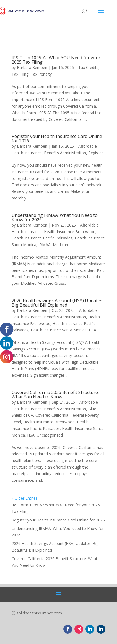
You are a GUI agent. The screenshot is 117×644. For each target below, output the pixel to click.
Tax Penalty (41, 74)
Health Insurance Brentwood (70, 232)
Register (96, 153)
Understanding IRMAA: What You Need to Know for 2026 (55, 217)
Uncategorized (50, 435)
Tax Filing (20, 74)
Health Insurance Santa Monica (59, 330)
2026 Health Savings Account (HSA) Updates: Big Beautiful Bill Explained (57, 303)
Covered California (52, 415)
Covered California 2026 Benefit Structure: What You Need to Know (55, 395)
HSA (93, 330)
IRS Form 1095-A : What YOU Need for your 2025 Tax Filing (56, 60)
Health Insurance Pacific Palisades (42, 238)
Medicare (61, 245)
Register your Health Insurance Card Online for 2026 (57, 139)
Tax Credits (88, 67)
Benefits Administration (65, 153)
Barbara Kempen (32, 67)
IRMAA (45, 245)
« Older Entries (25, 498)
